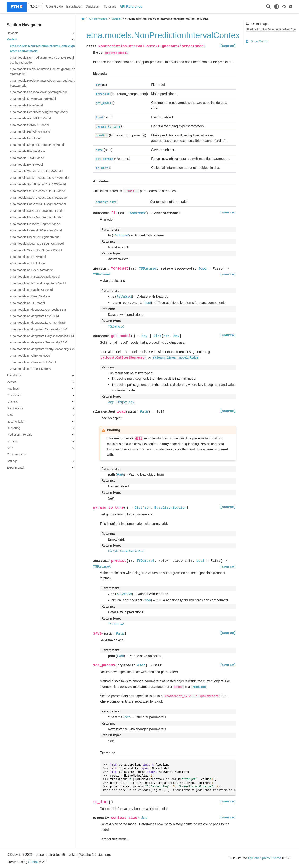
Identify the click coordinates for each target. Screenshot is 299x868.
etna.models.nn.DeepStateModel (32, 270)
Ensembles (14, 395)
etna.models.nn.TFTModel (27, 303)
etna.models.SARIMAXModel (29, 125)
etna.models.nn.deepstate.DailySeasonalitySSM (42, 336)
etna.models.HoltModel (25, 138)
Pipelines (13, 389)
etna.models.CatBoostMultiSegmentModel (38, 204)
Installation (74, 7)
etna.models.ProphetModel (28, 151)
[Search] (268, 7)
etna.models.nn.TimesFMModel (31, 369)
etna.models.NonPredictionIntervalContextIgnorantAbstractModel (42, 49)
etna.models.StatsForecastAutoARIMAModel (40, 178)
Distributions (15, 408)
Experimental (15, 468)
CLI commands (17, 454)
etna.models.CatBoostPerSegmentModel (37, 211)
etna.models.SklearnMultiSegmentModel (37, 244)
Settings (12, 461)
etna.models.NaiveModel (26, 105)
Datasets (13, 33)
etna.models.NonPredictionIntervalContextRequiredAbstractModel (42, 60)
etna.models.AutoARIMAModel (30, 118)
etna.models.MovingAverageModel (33, 99)
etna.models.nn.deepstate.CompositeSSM (38, 310)
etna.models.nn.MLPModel (28, 263)
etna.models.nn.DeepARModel (30, 296)
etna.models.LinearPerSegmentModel (35, 237)
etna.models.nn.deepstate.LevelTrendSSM (38, 323)
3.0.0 (34, 7)
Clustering (13, 428)
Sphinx (33, 862)
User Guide (55, 7)
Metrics (11, 382)
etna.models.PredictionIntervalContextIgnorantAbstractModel (43, 72)
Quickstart (93, 7)
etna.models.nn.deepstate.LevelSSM (34, 316)
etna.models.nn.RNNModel (28, 257)
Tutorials (110, 7)
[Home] (83, 19)
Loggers (12, 441)
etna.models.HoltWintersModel (30, 132)
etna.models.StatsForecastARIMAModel (37, 171)
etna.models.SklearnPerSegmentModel (36, 250)
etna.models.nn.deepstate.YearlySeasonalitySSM (43, 349)
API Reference (131, 7)
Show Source (257, 41)
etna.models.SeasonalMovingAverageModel (39, 92)
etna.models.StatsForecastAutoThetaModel (39, 198)
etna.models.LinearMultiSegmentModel (36, 230)
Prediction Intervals (19, 435)
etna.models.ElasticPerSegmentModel (35, 224)
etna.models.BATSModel (26, 165)
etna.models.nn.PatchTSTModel (31, 290)
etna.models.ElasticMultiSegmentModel (36, 217)
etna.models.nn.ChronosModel (30, 356)
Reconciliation (16, 422)
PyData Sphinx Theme (265, 858)
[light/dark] (277, 7)
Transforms (14, 375)
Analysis (12, 402)
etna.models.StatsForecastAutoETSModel (38, 191)
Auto (10, 415)
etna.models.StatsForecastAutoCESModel (38, 184)
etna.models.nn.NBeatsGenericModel (35, 277)
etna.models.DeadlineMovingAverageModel (39, 112)
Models (12, 39)
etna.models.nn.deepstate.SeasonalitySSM (39, 329)
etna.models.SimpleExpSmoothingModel (37, 145)
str (125, 402)
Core (10, 448)
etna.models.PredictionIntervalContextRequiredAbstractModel (42, 83)
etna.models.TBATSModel (27, 158)
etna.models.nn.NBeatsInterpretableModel (38, 283)
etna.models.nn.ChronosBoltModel (33, 362)
